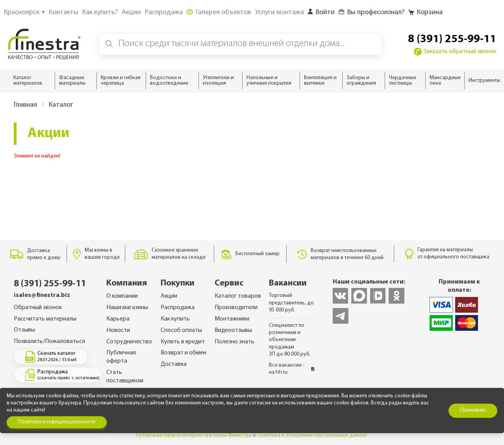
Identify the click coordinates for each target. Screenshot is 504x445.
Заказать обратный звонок (455, 52)
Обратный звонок (38, 308)
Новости (118, 330)
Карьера (118, 319)
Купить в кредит (183, 342)
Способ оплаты (181, 330)
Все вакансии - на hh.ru (292, 369)
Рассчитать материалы (45, 319)
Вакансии (288, 283)
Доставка (174, 364)
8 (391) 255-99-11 (452, 39)
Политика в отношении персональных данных (312, 435)
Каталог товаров (238, 296)
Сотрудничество (129, 342)
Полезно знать (234, 342)
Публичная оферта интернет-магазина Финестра (194, 435)
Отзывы (24, 330)
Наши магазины (127, 308)
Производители (236, 308)
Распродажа (178, 308)
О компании (122, 296)
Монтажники (232, 319)
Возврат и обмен (183, 353)
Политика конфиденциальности (57, 422)
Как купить (175, 319)
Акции (169, 296)
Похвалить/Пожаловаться (49, 341)
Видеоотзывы (233, 330)
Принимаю (473, 410)
